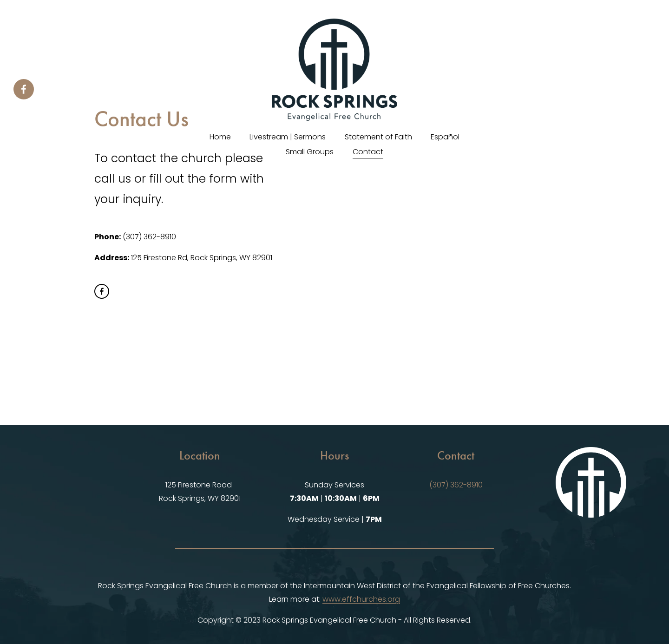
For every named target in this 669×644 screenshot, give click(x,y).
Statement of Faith (378, 137)
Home (220, 137)
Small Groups (310, 152)
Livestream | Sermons (288, 137)
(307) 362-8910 (456, 485)
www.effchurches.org (361, 599)
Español (445, 137)
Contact (368, 152)
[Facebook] (24, 89)
